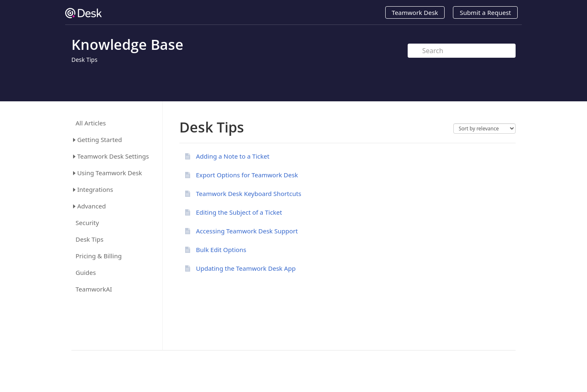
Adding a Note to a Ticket (233, 156)
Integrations (95, 189)
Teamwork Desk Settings (113, 156)
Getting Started (100, 140)
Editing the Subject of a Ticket (239, 212)
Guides (86, 273)
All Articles (91, 123)
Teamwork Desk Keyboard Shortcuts (249, 194)
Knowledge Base (127, 44)
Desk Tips (84, 60)
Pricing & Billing (99, 256)
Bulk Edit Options (221, 250)
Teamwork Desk (415, 12)
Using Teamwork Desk (110, 173)
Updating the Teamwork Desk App (246, 268)
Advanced (92, 206)
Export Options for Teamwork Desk (247, 175)
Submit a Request (485, 12)
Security (87, 223)
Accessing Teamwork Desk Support (247, 231)
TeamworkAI (94, 289)
